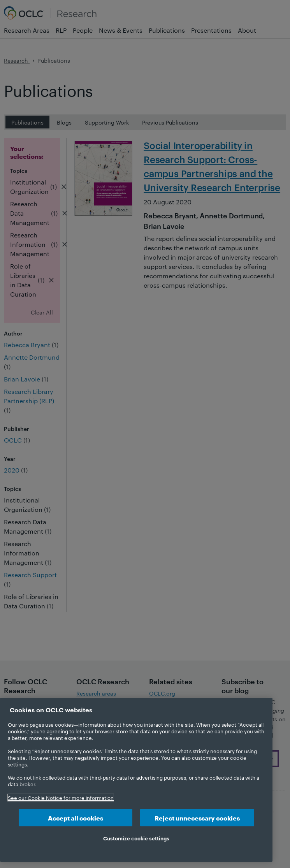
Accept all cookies (76, 818)
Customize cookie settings (136, 838)
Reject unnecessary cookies (197, 818)
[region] (136, 780)
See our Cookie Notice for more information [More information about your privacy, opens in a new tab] (61, 798)
